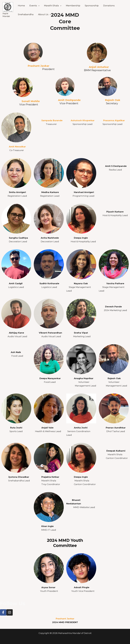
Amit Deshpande (69, 100)
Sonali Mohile (31, 101)
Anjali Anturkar (99, 67)
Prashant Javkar (39, 66)
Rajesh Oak (113, 100)
